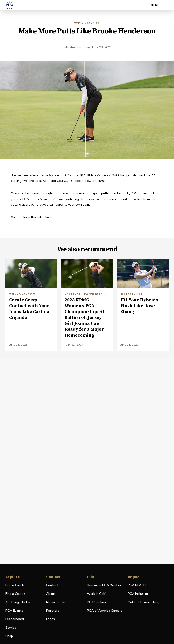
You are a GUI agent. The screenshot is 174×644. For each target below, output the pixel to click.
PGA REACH (137, 585)
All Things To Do (18, 602)
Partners (53, 611)
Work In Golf (96, 594)
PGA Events (14, 611)
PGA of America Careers (105, 611)
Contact (52, 585)
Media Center (56, 602)
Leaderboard (15, 619)
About (51, 594)
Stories (11, 628)
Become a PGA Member (104, 585)
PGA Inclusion (138, 594)
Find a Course (15, 594)
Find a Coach (15, 585)
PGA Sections (97, 602)
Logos (51, 619)
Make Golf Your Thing (144, 602)
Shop (9, 636)
